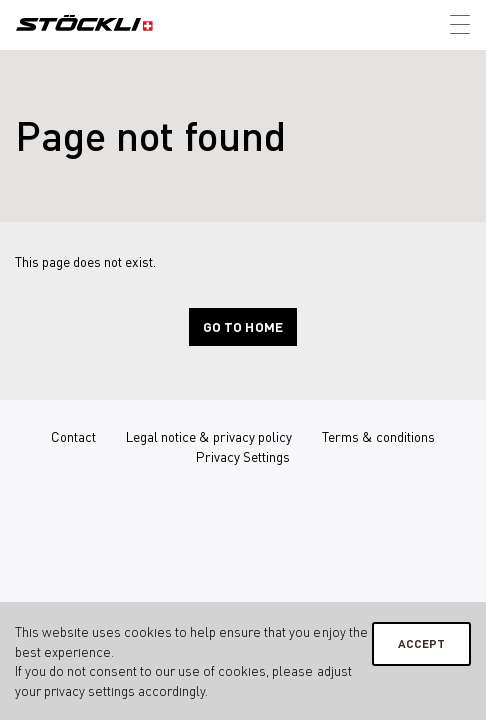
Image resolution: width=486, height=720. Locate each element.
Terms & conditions (378, 436)
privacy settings (89, 690)
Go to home (242, 326)
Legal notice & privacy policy (209, 436)
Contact (73, 436)
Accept (421, 643)
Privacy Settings (243, 456)
